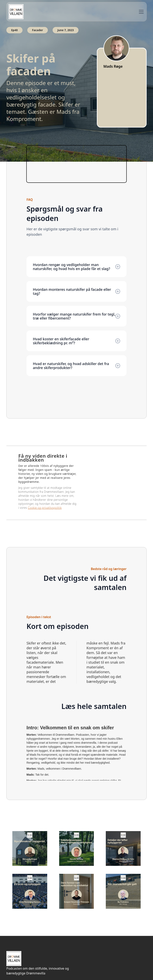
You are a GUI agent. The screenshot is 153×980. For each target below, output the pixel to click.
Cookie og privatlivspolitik (45, 508)
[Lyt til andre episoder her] (30, 849)
